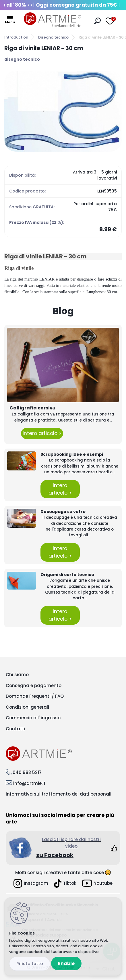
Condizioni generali (27, 707)
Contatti (15, 729)
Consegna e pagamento (34, 686)
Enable (66, 963)
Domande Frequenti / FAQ (35, 696)
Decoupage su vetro (63, 512)
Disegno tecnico (53, 37)
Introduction (16, 37)
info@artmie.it (29, 783)
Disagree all (30, 964)
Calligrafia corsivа (32, 408)
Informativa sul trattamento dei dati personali (59, 794)
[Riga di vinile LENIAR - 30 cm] (63, 111)
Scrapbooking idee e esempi (72, 454)
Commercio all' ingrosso (33, 718)
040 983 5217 (27, 772)
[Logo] (53, 20)
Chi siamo (17, 675)
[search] (97, 21)
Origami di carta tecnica (67, 575)
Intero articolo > (42, 433)
